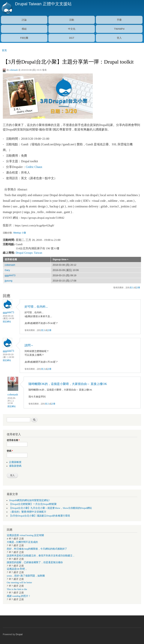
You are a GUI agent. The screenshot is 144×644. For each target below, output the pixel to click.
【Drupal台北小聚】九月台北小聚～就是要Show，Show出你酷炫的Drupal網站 (51, 508)
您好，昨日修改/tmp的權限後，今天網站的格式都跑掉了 (37, 549)
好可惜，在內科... (36, 307)
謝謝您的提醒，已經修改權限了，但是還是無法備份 (35, 562)
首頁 (4, 50)
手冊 (119, 20)
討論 (24, 20)
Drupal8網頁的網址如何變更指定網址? (30, 500)
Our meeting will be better (19, 583)
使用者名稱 (11, 259)
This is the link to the (17, 589)
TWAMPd (119, 29)
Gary (7, 270)
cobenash (14, 70)
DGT (72, 38)
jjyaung (9, 281)
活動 (72, 20)
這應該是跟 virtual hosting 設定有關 (25, 535)
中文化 (72, 29)
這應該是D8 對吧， (17, 569)
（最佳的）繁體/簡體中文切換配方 (28, 512)
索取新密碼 (15, 466)
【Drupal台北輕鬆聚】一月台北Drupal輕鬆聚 (33, 504)
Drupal (19, 634)
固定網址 (7, 322)
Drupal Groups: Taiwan (29, 253)
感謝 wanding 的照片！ (19, 596)
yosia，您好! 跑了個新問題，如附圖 (26, 576)
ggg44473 (10, 275)
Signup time (61, 259)
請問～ (29, 345)
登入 (119, 38)
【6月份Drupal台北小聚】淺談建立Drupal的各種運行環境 (40, 516)
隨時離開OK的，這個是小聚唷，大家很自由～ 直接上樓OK (68, 384)
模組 (24, 29)
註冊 (138, 287)
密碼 (10, 451)
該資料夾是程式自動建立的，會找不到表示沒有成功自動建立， (41, 556)
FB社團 (24, 38)
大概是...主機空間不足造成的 (22, 542)
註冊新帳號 (15, 462)
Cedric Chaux (34, 167)
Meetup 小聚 (20, 233)
